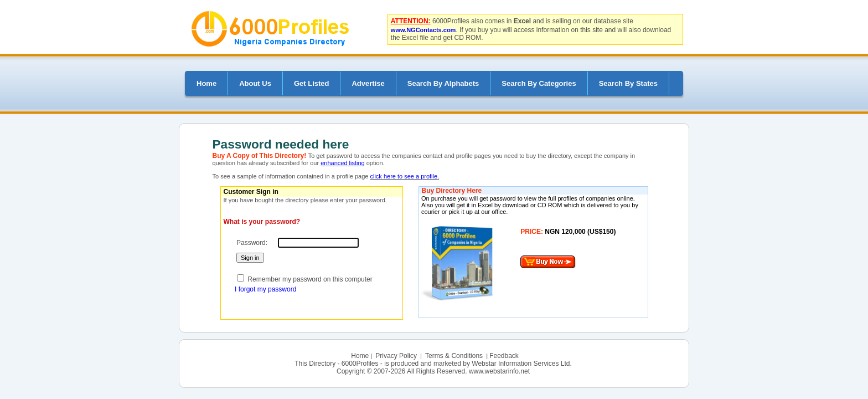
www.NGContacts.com (423, 30)
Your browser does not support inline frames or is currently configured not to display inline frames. (534, 255)
